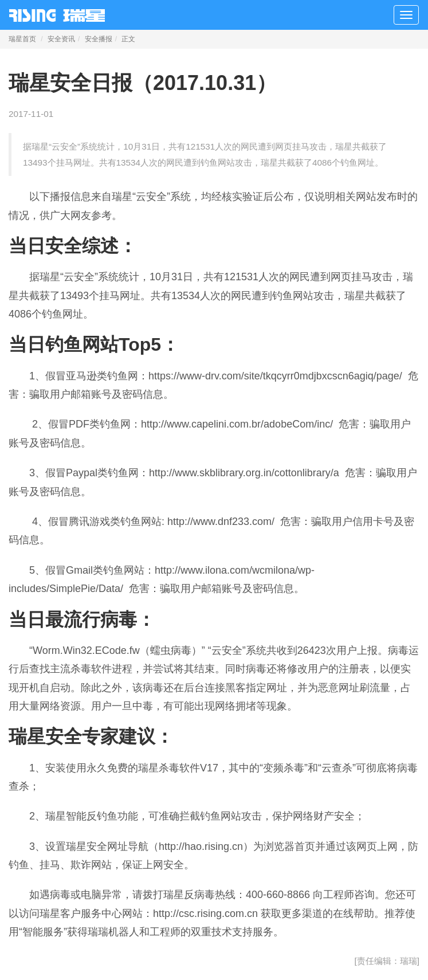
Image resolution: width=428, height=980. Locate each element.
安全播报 (99, 39)
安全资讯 (61, 39)
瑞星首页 (22, 39)
